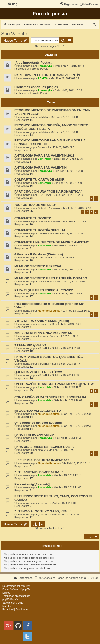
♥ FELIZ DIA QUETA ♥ (30, 345)
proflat (12, 603)
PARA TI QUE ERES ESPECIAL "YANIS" (44, 290)
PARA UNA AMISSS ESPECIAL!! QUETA (44, 447)
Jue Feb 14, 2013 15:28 (69, 171)
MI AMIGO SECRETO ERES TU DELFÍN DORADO (51, 278)
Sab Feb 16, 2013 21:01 (66, 348)
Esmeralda (44, 159)
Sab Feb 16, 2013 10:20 (68, 387)
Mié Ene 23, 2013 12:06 (68, 270)
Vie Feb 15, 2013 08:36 (66, 515)
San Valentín (15, 34)
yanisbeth (43, 324)
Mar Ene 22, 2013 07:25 (65, 78)
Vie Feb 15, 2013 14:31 (62, 450)
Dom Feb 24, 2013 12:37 (69, 159)
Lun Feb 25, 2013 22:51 (62, 147)
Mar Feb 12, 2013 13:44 (69, 233)
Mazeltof (7, 606)
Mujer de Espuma (49, 311)
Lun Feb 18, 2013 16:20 (76, 311)
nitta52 (42, 450)
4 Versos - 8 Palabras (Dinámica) (39, 254)
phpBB (24, 586)
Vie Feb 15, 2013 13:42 (76, 463)
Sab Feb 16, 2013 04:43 (77, 426)
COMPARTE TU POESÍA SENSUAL (40, 230)
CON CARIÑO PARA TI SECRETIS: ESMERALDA (50, 397)
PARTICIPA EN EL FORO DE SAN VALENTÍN (47, 75)
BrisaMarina (45, 233)
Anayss (42, 336)
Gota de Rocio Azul (49, 208)
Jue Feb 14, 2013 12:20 (70, 195)
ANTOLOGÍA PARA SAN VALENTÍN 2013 (44, 156)
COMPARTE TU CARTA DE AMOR (39, 180)
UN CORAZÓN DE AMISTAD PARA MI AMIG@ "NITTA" (55, 384)
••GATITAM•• (45, 195)
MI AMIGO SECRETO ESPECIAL (38, 266)
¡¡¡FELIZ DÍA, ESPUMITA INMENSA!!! (42, 460)
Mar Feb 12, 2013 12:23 (68, 245)
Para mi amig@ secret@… (34, 484)
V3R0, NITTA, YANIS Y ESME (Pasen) (42, 321)
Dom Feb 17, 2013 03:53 (64, 336)
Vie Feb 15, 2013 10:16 (66, 503)
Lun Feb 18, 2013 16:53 (68, 294)
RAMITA (43, 78)
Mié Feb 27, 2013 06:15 (65, 117)
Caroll (41, 258)
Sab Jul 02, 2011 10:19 (68, 90)
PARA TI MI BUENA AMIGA (34, 435)
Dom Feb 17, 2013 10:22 (67, 324)
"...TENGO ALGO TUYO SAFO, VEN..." (43, 511)
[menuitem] (13, 4)
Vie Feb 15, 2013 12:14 (68, 475)
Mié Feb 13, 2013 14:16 (77, 208)
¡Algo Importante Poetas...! (34, 63)
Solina (42, 147)
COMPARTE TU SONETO (33, 218)
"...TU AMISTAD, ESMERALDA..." (39, 472)
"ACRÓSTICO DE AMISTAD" (35, 205)
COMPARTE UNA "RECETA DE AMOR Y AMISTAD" (52, 242)
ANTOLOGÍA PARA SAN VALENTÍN (40, 168)
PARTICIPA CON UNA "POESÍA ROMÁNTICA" (48, 192)
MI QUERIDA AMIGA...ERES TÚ (38, 411)
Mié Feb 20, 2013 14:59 (71, 282)
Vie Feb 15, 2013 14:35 (68, 438)
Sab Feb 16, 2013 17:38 (66, 375)
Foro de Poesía (39, 69)
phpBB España (10, 599)
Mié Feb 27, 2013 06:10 (65, 132)
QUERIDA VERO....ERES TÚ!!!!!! (38, 372)
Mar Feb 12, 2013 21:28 (77, 221)
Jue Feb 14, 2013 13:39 (68, 183)
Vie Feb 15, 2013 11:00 (68, 487)
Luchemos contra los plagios (36, 87)
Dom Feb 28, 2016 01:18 (69, 66)
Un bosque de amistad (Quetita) (38, 423)
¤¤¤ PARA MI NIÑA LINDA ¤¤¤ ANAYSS (43, 333)
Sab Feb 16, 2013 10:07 (68, 400)
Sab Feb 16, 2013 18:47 (66, 364)
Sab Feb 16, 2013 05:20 (77, 414)
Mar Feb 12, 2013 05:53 (62, 258)
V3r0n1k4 (43, 348)
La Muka (43, 117)
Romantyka (45, 66)
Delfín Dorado (46, 282)
